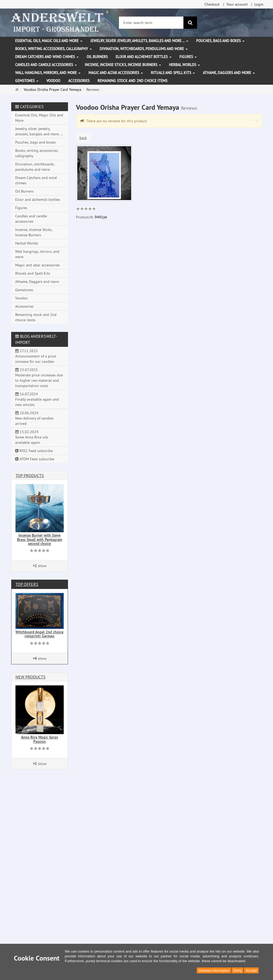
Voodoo (53, 81)
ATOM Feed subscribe (35, 459)
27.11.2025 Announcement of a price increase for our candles (36, 356)
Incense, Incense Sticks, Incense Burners (123, 65)
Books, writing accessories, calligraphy (53, 49)
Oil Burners (97, 57)
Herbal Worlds (184, 65)
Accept (251, 970)
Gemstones (27, 81)
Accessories (79, 81)
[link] (86, 209)
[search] (190, 23)
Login (259, 4)
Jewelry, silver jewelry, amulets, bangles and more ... (139, 41)
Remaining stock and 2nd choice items (133, 81)
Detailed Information (214, 971)
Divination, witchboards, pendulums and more (144, 49)
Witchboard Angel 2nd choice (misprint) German (39, 634)
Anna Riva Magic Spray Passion (40, 739)
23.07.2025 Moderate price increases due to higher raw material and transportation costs (39, 378)
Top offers (27, 584)
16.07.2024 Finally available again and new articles (37, 399)
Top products (30, 475)
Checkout (212, 4)
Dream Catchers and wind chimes (47, 57)
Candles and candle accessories (46, 65)
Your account (237, 4)
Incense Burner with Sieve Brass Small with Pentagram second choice (40, 540)
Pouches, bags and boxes (220, 41)
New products (31, 677)
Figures (188, 57)
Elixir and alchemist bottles (144, 57)
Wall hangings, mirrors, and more (48, 73)
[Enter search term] (151, 23)
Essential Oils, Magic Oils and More (49, 41)
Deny (238, 970)
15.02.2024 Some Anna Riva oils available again (32, 437)
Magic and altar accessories (116, 73)
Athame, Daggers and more (229, 73)
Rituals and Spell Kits (173, 73)
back (83, 138)
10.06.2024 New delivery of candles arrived (34, 418)
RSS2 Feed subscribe (34, 451)
